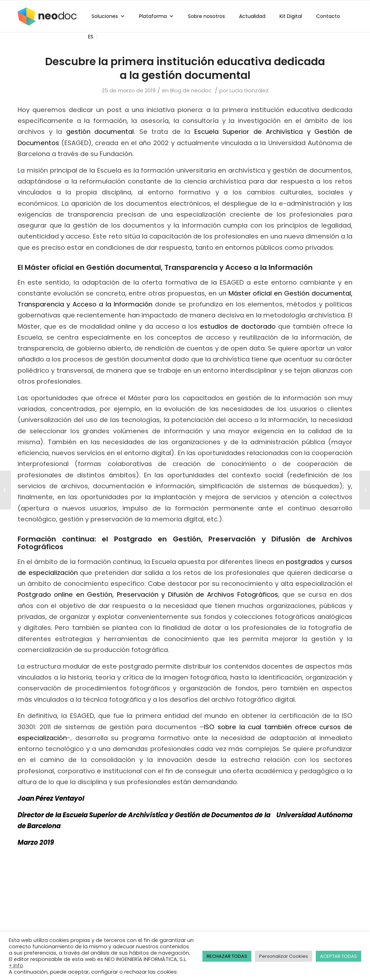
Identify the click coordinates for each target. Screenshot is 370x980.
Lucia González (249, 90)
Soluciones (108, 16)
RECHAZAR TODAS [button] (227, 956)
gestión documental (100, 132)
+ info (16, 966)
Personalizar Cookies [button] (284, 956)
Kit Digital (291, 16)
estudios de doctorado (238, 326)
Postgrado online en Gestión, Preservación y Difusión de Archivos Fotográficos (148, 594)
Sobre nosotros (206, 16)
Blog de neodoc (191, 90)
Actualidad (252, 16)
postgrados (305, 562)
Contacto (328, 16)
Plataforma (156, 16)
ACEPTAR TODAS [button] (338, 956)
